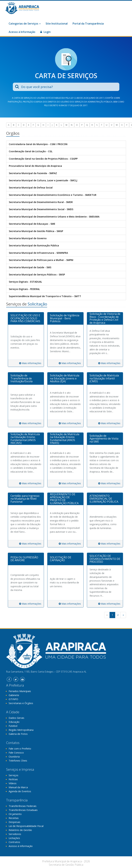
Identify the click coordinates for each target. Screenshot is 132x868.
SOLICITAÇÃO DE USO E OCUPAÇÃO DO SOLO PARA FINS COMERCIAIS (25, 318)
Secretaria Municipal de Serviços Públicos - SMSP (37, 275)
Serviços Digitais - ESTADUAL (25, 282)
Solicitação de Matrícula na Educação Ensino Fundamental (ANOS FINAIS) (65, 439)
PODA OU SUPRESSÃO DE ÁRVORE (24, 559)
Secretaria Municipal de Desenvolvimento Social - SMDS (41, 209)
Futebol (13, 726)
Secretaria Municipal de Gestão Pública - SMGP (36, 231)
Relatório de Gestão (20, 830)
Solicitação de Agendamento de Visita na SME (104, 439)
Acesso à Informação (22, 32)
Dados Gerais (16, 718)
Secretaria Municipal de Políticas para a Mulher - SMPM (41, 260)
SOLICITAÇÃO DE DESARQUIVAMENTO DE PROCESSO (105, 559)
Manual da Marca (18, 787)
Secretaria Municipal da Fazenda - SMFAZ (33, 173)
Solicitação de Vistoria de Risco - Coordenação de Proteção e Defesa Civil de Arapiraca (105, 318)
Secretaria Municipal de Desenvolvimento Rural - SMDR (41, 202)
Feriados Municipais (20, 691)
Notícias (13, 779)
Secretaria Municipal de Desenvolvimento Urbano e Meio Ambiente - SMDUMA (54, 217)
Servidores (15, 834)
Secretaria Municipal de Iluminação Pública (34, 245)
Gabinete (14, 695)
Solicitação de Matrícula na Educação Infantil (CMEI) (104, 378)
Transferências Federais (23, 806)
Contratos (14, 842)
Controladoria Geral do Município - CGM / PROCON (38, 144)
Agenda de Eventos (20, 791)
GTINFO (13, 699)
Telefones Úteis (18, 761)
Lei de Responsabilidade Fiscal (26, 826)
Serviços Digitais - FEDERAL (24, 289)
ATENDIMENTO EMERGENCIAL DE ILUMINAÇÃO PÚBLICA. (104, 499)
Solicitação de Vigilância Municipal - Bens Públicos (65, 318)
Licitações (14, 838)
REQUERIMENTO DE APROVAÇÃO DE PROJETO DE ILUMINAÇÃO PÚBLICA (64, 499)
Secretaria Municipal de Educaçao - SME (32, 224)
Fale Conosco (16, 752)
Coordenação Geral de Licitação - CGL (31, 151)
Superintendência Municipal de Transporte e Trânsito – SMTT (45, 296)
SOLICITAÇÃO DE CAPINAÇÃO (61, 559)
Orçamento (15, 814)
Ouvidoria (14, 756)
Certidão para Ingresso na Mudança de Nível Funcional (25, 499)
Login (45, 32)
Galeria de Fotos (18, 734)
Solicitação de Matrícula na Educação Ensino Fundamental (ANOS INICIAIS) (25, 439)
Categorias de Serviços (25, 24)
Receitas (14, 818)
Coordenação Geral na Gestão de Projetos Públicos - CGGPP (43, 159)
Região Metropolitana (21, 730)
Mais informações (30, 363)
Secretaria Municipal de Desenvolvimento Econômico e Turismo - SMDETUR (53, 195)
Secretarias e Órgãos (21, 703)
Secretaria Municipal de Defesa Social (31, 188)
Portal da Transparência (88, 24)
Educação (14, 722)
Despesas (14, 822)
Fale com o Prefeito (20, 748)
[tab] (26, 318)
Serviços (13, 775)
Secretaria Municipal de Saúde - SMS (30, 267)
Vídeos (13, 783)
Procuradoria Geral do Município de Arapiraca (35, 166)
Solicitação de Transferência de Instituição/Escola (21, 378)
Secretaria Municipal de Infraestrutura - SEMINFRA (38, 253)
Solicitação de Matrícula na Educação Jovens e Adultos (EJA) (65, 378)
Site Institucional (57, 24)
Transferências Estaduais (23, 810)
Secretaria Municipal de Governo (28, 238)
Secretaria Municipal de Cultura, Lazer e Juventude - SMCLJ (43, 180)
